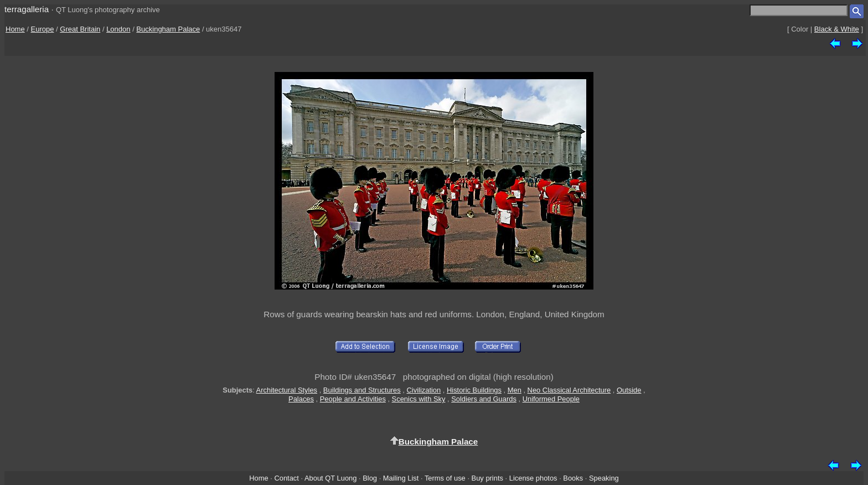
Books (573, 478)
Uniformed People (551, 399)
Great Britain (80, 29)
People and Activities (353, 399)
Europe (43, 29)
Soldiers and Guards (484, 399)
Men (515, 390)
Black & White (837, 29)
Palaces (301, 399)
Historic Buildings (474, 390)
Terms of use (445, 478)
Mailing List (401, 478)
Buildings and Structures (362, 390)
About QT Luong (330, 478)
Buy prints (487, 478)
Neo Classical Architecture (569, 390)
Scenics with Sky (419, 399)
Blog (370, 478)
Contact (286, 478)
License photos (533, 478)
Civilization (424, 390)
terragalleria (27, 9)
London (118, 29)
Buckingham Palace (168, 29)
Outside (629, 390)
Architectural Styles (287, 390)
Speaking (604, 478)
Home (15, 29)
